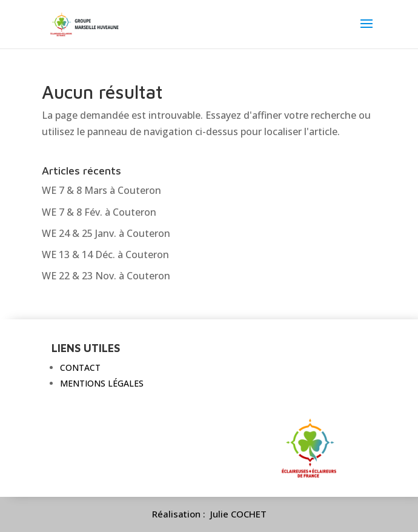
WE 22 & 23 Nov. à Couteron (106, 276)
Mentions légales (102, 383)
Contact (80, 367)
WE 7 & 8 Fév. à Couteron (99, 212)
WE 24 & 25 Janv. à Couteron (106, 233)
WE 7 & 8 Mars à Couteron (101, 190)
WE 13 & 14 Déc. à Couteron (105, 254)
